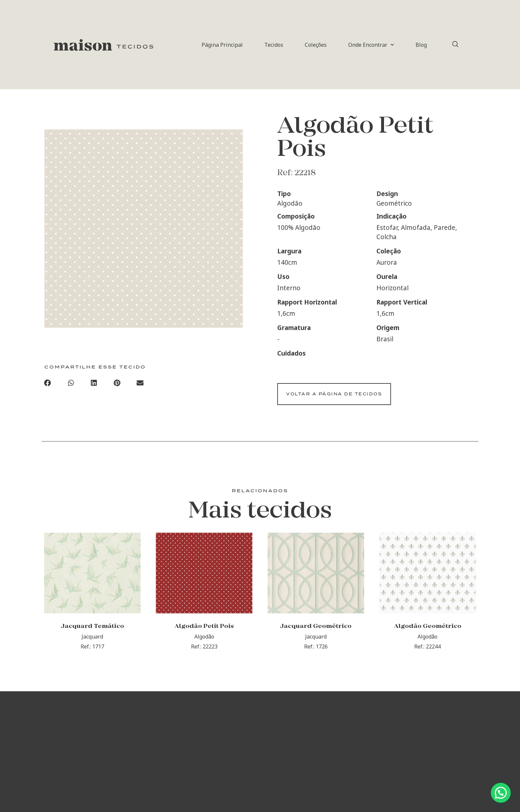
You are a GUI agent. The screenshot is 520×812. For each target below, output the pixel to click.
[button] (48, 384)
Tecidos (274, 45)
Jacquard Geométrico (316, 634)
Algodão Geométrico (428, 634)
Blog (421, 45)
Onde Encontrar (371, 45)
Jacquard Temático (92, 634)
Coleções (316, 45)
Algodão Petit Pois (204, 634)
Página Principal (222, 45)
